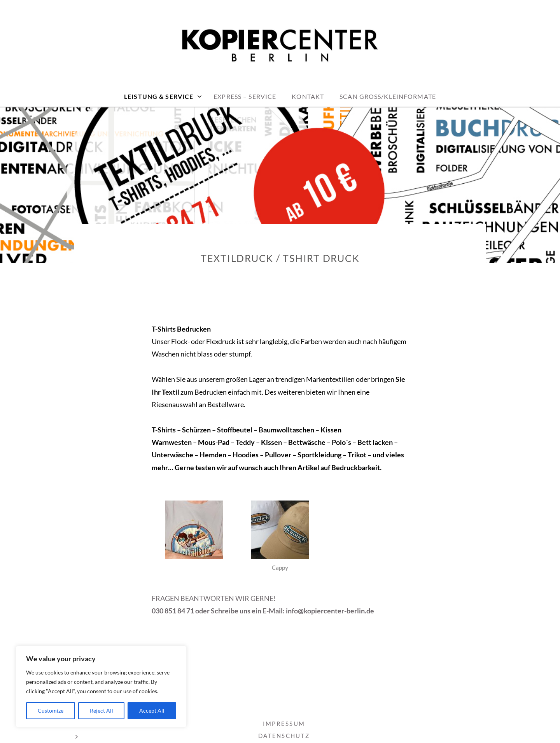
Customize (51, 711)
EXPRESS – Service (245, 96)
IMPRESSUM (284, 724)
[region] (101, 687)
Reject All (101, 711)
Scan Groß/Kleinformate (388, 96)
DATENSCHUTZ (284, 736)
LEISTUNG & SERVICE (159, 96)
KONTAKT (308, 96)
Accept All (152, 711)
